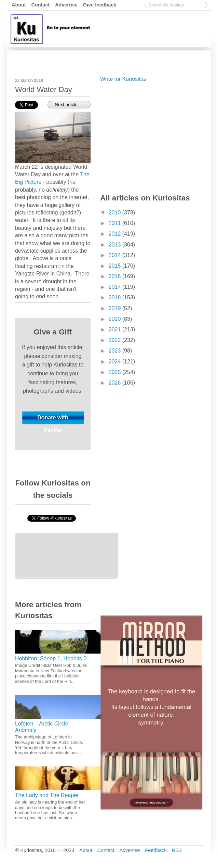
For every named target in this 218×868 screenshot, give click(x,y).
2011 (115, 223)
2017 (115, 287)
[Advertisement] (151, 136)
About (19, 5)
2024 (115, 362)
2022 (115, 340)
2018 (115, 297)
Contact (41, 5)
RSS (177, 850)
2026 (115, 383)
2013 (115, 245)
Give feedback (100, 5)
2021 (115, 330)
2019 (115, 308)
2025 (115, 372)
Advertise (66, 5)
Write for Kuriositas (123, 79)
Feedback (156, 850)
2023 (115, 351)
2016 (115, 276)
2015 (115, 266)
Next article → (69, 104)
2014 (115, 255)
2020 (115, 319)
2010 (115, 213)
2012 (115, 234)
